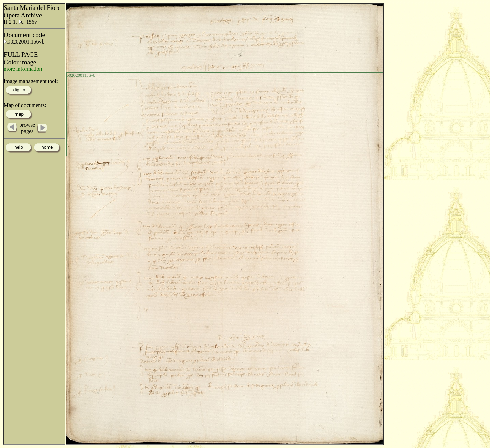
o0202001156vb (81, 75)
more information (23, 69)
